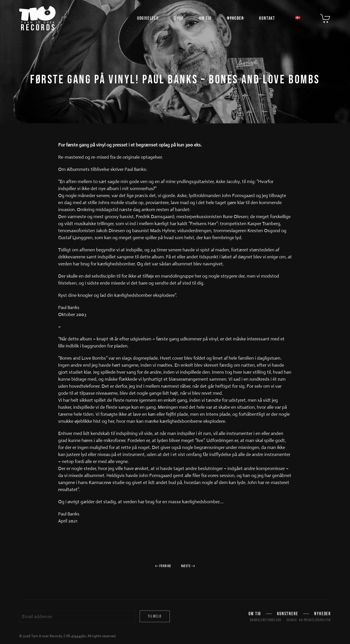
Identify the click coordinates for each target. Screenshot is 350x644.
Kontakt (267, 18)
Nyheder (235, 18)
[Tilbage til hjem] (37, 18)
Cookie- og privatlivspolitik (309, 620)
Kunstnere (288, 615)
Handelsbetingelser (266, 620)
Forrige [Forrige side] (163, 566)
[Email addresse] (78, 616)
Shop (179, 18)
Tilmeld (155, 616)
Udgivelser (148, 18)
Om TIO (205, 18)
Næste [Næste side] (188, 566)
